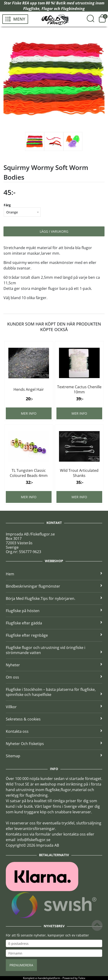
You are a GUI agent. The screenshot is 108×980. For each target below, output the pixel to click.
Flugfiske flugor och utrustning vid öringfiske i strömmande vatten (54, 650)
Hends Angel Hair (29, 389)
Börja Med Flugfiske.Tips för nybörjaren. (54, 598)
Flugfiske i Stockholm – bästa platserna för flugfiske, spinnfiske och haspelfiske (54, 692)
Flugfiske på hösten (54, 611)
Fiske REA (21, 3)
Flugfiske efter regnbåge (54, 635)
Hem (54, 574)
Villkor (54, 707)
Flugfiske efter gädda (54, 623)
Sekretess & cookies (54, 719)
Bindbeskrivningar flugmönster (54, 586)
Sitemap (54, 756)
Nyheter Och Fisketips (54, 744)
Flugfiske (31, 9)
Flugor (47, 9)
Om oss (54, 677)
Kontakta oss (54, 731)
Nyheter (54, 665)
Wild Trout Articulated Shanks (79, 473)
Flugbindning (73, 9)
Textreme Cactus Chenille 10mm (79, 389)
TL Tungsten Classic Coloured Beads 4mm (29, 473)
